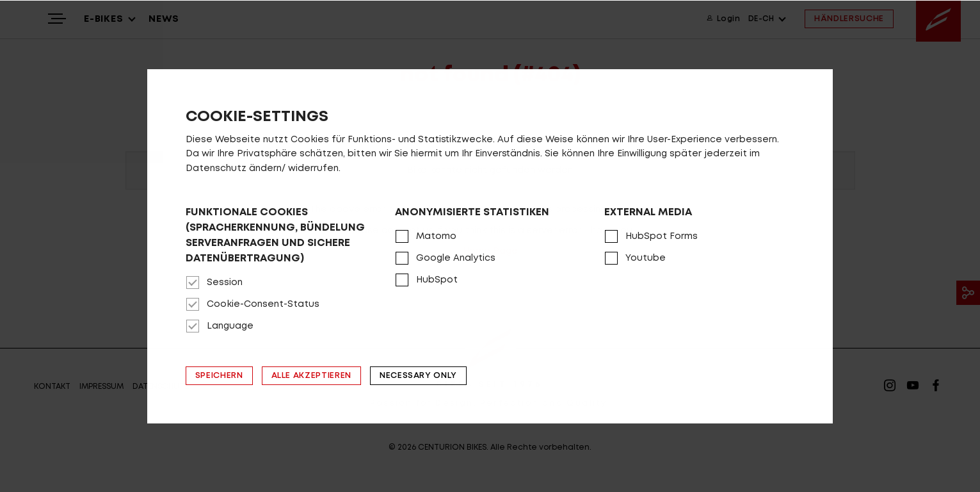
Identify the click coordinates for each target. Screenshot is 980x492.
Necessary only (418, 376)
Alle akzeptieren (311, 376)
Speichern (219, 376)
